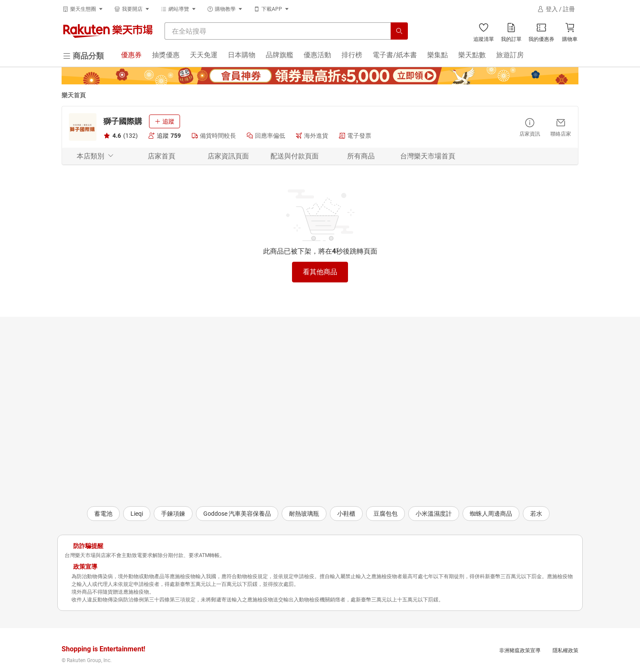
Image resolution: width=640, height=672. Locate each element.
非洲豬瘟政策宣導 (520, 650)
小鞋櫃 (346, 514)
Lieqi (137, 514)
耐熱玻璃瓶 (304, 514)
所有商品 (361, 156)
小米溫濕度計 (434, 514)
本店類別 (95, 156)
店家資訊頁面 (228, 156)
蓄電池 (103, 514)
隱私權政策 (565, 650)
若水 (536, 514)
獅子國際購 (123, 121)
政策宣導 (85, 567)
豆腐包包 (385, 514)
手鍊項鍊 (173, 514)
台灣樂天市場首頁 (428, 156)
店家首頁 (162, 156)
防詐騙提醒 (88, 546)
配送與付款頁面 (295, 156)
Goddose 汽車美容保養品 (237, 514)
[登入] (556, 9)
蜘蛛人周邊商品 (491, 514)
